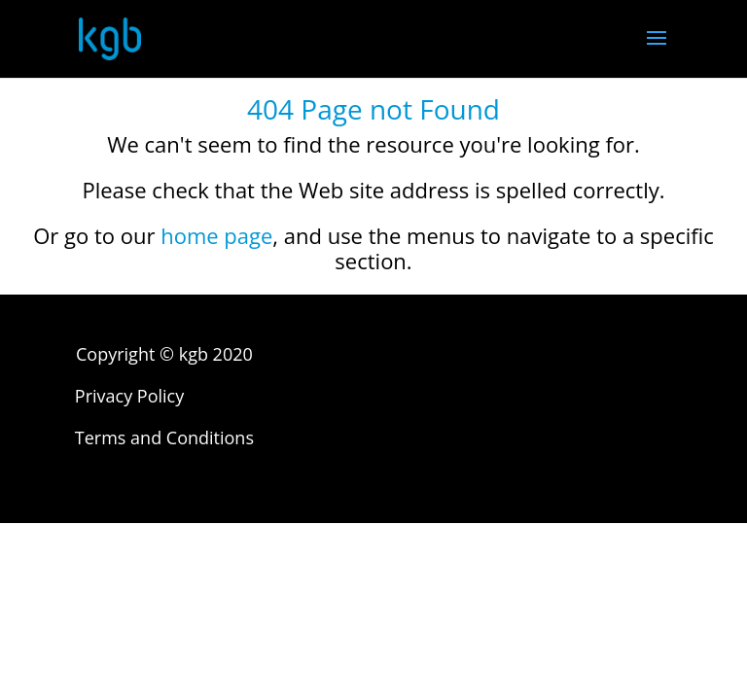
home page (216, 235)
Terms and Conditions (164, 437)
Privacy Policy (129, 396)
